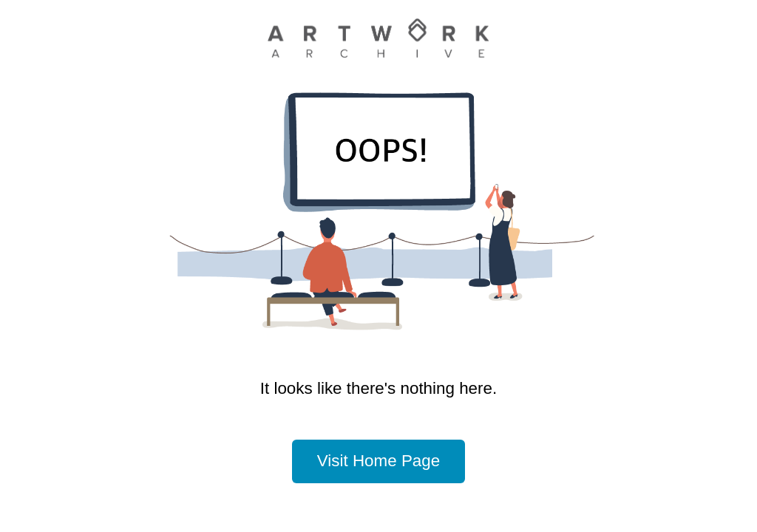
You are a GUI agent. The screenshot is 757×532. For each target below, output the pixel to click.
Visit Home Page (378, 461)
